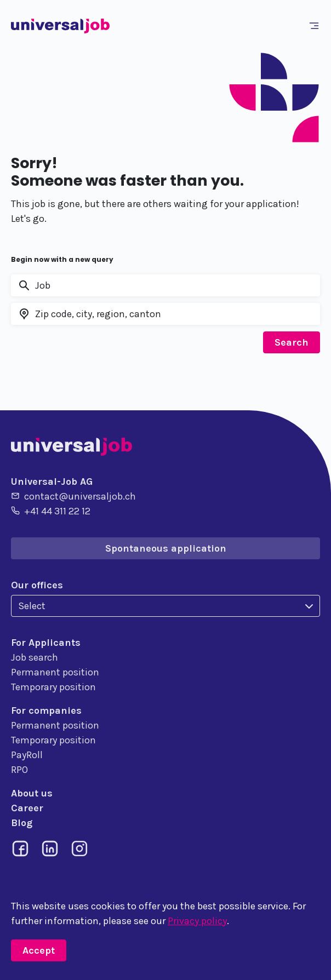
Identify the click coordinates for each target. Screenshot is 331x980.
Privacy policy (197, 921)
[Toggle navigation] (316, 26)
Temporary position (53, 687)
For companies (46, 710)
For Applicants (46, 643)
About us (32, 793)
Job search (35, 657)
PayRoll (27, 755)
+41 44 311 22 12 (51, 511)
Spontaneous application (166, 548)
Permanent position (55, 672)
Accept (39, 950)
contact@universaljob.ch (73, 496)
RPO (19, 770)
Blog (22, 823)
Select (32, 606)
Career (27, 808)
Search (292, 342)
